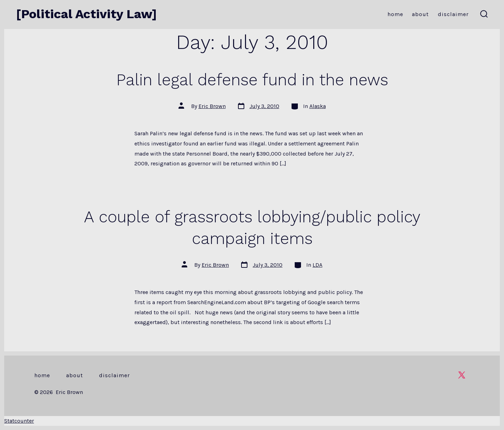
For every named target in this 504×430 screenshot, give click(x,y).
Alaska (318, 106)
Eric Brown (212, 106)
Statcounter (19, 421)
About (420, 14)
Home (395, 14)
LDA (317, 265)
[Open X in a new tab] (462, 375)
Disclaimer (453, 14)
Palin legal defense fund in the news (252, 80)
